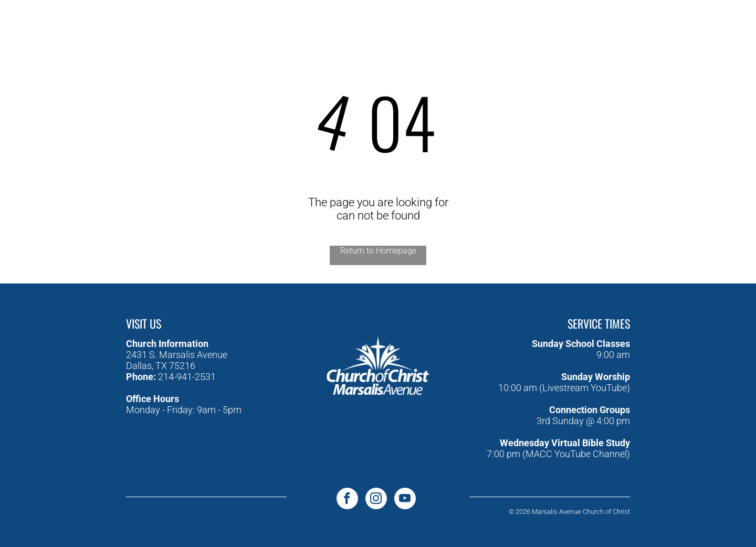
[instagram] (91, 36)
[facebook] (44, 36)
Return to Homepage (378, 251)
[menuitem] (240, 28)
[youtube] (67, 36)
